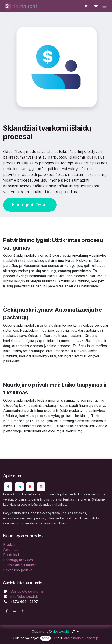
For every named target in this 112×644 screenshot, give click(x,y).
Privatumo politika (18, 570)
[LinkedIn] (19, 487)
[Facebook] (8, 487)
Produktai (11, 555)
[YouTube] (30, 487)
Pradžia (9, 544)
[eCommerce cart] (86, 6)
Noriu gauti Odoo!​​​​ (30, 205)
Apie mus (11, 550)
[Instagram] (41, 487)
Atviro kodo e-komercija (81, 638)
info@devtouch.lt (24, 596)
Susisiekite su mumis (20, 565)
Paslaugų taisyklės (18, 560)
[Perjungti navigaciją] (105, 6)
